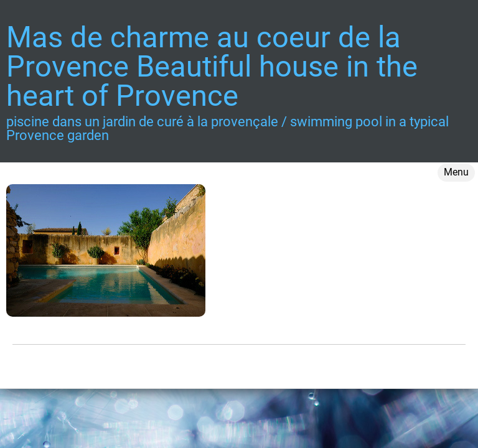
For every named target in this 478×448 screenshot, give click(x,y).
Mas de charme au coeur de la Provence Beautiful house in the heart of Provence (212, 66)
